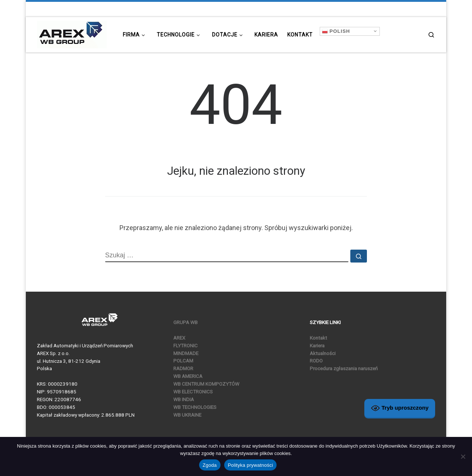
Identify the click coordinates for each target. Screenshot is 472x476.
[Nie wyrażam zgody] (463, 456)
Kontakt (318, 338)
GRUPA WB (185, 322)
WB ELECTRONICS (193, 392)
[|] (72, 34)
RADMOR (183, 368)
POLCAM (183, 361)
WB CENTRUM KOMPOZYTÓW (206, 384)
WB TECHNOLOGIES (195, 407)
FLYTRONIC (185, 345)
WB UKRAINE (187, 415)
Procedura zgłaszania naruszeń (344, 368)
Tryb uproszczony (400, 408)
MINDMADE (186, 353)
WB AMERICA (188, 376)
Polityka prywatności (251, 465)
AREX (179, 338)
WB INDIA (184, 399)
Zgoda (210, 465)
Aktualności (323, 353)
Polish (336, 31)
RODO (316, 361)
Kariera (317, 345)
